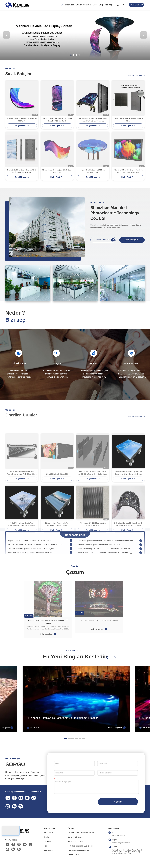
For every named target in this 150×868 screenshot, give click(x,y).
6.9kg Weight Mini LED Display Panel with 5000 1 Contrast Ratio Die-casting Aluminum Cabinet (128, 171)
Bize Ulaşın (109, 5)
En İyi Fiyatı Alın (22, 126)
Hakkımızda (69, 5)
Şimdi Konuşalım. (132, 240)
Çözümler (87, 5)
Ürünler (79, 5)
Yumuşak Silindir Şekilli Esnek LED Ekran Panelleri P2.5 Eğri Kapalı (57, 120)
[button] (71, 55)
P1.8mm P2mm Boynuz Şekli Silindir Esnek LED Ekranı (57, 171)
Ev (62, 5)
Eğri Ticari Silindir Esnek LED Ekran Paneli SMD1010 (22, 120)
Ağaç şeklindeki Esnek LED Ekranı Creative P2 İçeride (93, 171)
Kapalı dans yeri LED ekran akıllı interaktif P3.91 (128, 120)
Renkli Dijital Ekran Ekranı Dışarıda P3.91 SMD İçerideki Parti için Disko (22, 171)
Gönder (118, 802)
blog (101, 5)
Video (95, 5)
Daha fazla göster (136, 75)
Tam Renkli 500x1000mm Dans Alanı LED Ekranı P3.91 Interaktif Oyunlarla (93, 120)
